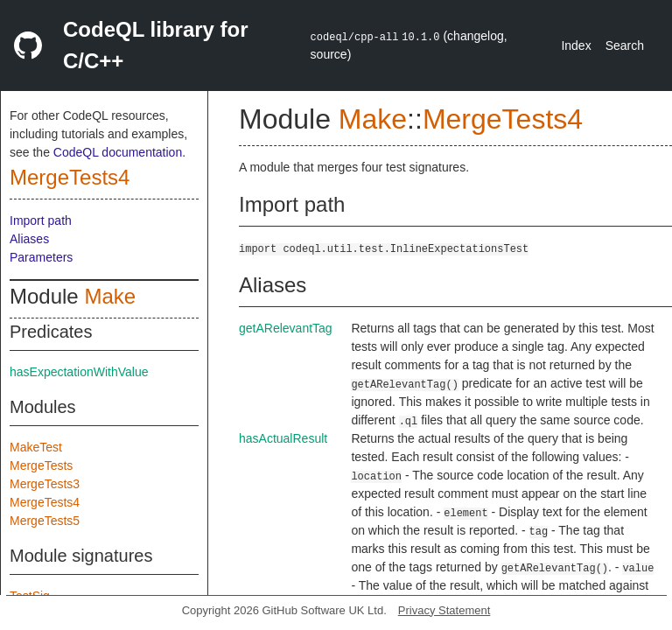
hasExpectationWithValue (79, 372)
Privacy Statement (444, 610)
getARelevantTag (286, 328)
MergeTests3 (45, 484)
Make (110, 296)
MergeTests (41, 465)
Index (576, 45)
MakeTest (36, 447)
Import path (41, 220)
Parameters (41, 257)
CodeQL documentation (118, 152)
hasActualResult (283, 438)
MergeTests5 (45, 521)
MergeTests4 (70, 177)
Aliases (29, 239)
